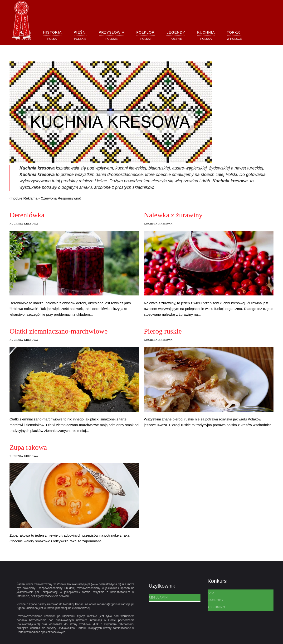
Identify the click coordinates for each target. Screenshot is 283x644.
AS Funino (216, 607)
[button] (52, 35)
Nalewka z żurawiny (173, 215)
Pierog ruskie (163, 331)
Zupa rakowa (28, 447)
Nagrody (216, 600)
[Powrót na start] (21, 20)
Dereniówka (27, 215)
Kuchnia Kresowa (24, 224)
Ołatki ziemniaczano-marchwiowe (59, 331)
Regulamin (158, 598)
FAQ (211, 593)
